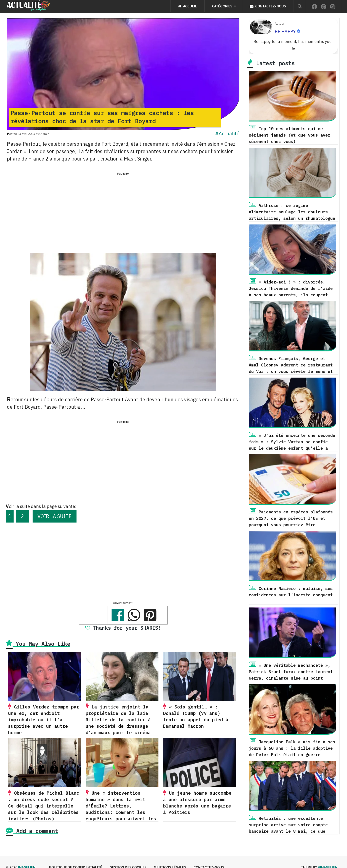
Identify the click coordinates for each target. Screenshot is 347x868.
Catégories (222, 6)
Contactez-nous (268, 6)
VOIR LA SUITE (55, 516)
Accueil (187, 6)
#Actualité (227, 133)
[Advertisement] (123, 211)
